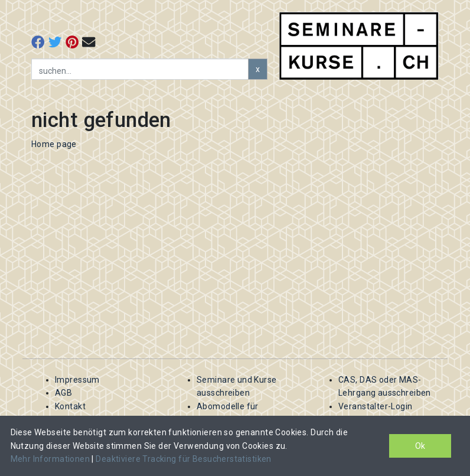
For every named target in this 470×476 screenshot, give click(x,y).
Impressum (77, 380)
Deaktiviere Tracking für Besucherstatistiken (183, 459)
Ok (420, 446)
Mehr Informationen (51, 459)
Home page (54, 144)
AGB (63, 393)
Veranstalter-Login (376, 406)
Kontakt (70, 406)
